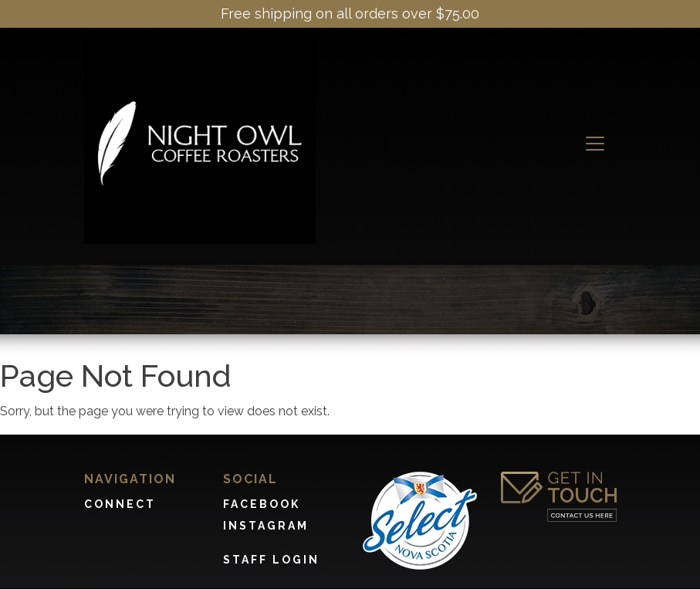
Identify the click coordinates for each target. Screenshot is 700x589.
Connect (120, 504)
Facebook (262, 504)
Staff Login (271, 560)
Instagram (266, 526)
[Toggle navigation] (595, 144)
